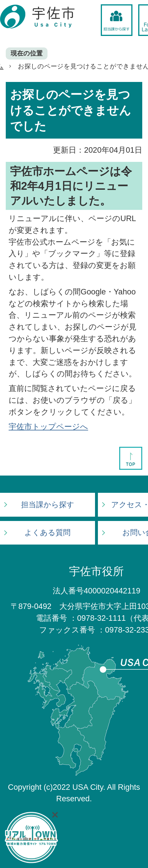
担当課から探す (48, 505)
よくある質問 (48, 532)
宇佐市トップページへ (48, 427)
